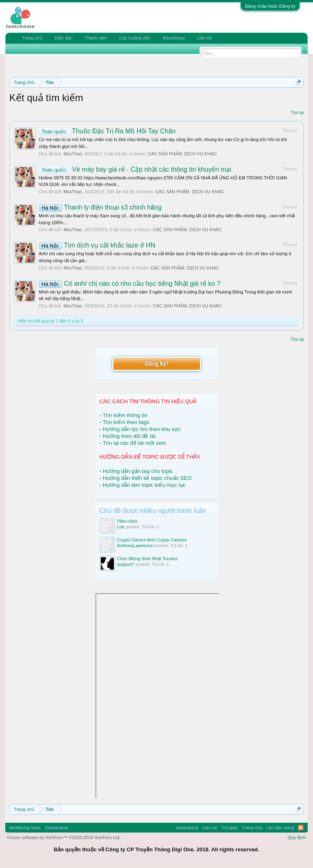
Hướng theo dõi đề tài (129, 436)
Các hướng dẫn (135, 38)
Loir (121, 527)
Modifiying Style (25, 828)
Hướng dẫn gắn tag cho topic (138, 471)
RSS (301, 828)
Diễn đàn (64, 38)
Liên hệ (204, 38)
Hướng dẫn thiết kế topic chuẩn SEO (147, 478)
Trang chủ (32, 38)
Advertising (173, 38)
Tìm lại (297, 113)
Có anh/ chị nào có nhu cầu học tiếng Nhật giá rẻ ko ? (130, 284)
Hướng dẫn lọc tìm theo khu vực (142, 429)
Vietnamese (57, 828)
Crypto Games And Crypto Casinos (152, 540)
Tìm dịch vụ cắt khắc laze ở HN (97, 245)
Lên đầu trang (280, 828)
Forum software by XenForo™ (64, 837)
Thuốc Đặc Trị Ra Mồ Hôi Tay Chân (107, 131)
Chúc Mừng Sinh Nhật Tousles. (148, 559)
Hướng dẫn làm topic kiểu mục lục (144, 485)
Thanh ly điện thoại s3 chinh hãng (100, 207)
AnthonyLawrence (135, 546)
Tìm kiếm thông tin (125, 415)
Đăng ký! (156, 363)
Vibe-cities (128, 521)
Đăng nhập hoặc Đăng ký (270, 6)
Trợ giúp (230, 828)
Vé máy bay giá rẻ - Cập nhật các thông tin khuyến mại (135, 169)
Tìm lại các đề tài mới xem (134, 443)
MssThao (73, 154)
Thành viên (96, 38)
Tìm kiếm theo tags (126, 422)
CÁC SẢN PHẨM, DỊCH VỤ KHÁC (182, 154)
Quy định (297, 837)
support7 (126, 564)
